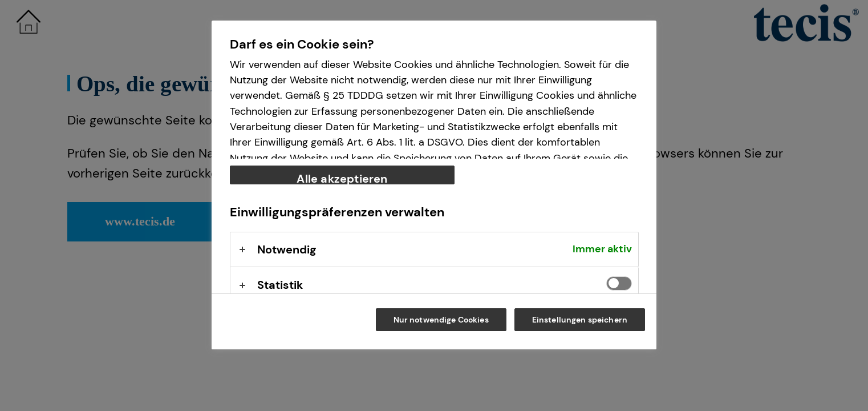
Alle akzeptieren (342, 178)
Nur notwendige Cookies (441, 320)
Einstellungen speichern (580, 320)
